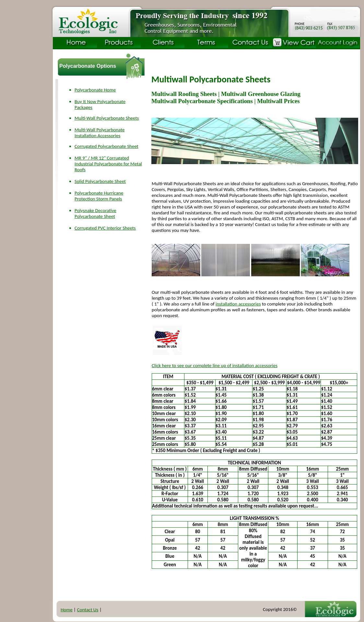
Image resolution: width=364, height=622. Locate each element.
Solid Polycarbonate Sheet (100, 181)
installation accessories (238, 304)
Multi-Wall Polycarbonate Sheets (107, 118)
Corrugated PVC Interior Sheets (105, 228)
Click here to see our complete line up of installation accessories (215, 365)
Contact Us (88, 610)
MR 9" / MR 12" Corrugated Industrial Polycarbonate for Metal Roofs (108, 164)
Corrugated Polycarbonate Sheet (106, 146)
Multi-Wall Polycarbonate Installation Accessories (100, 133)
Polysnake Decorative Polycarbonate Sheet (95, 213)
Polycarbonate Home (95, 90)
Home (67, 610)
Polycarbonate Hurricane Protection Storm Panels (99, 196)
